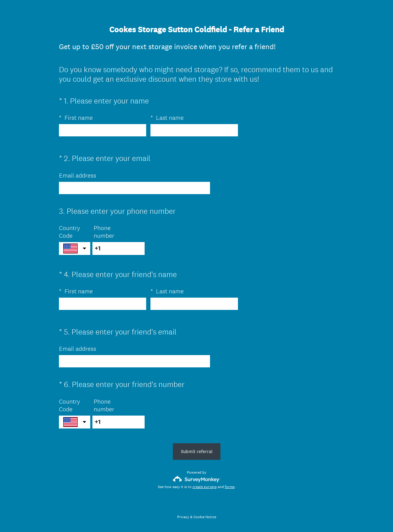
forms (230, 487)
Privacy (183, 517)
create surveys (205, 487)
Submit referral (197, 451)
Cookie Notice (205, 517)
